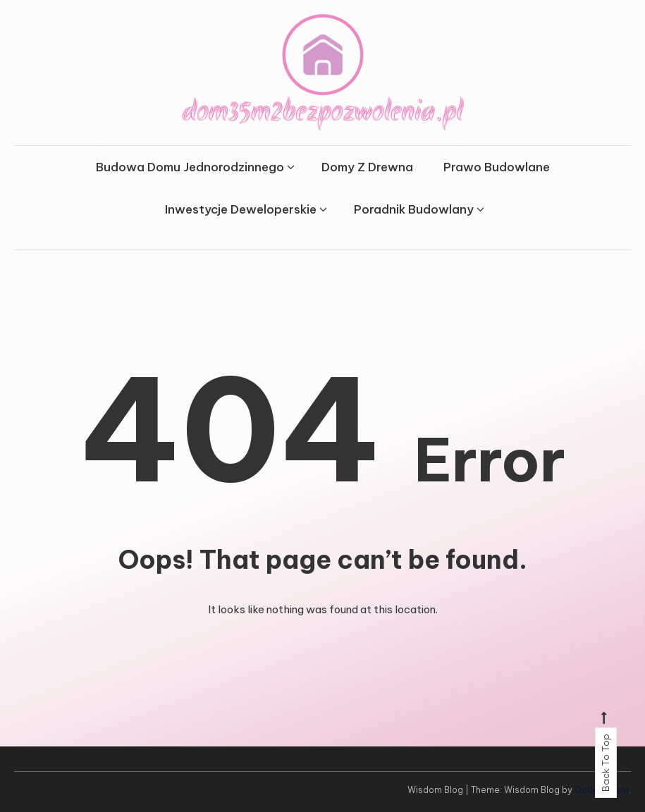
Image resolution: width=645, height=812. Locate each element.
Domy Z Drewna (367, 167)
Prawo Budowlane (497, 167)
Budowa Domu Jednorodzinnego (190, 167)
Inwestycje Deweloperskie (241, 209)
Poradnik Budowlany (414, 209)
